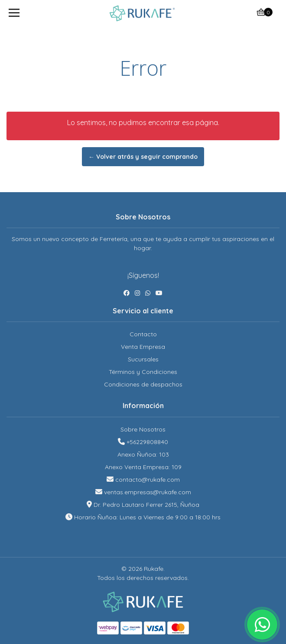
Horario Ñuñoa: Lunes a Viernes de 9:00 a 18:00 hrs (147, 517)
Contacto (143, 334)
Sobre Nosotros (143, 429)
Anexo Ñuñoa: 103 (143, 454)
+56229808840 (147, 442)
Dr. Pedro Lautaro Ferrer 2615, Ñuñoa (146, 505)
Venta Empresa (143, 347)
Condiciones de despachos (143, 384)
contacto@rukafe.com (148, 480)
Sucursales (143, 359)
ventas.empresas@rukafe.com (148, 492)
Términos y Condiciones (143, 372)
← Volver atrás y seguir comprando (143, 157)
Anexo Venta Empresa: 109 (143, 467)
